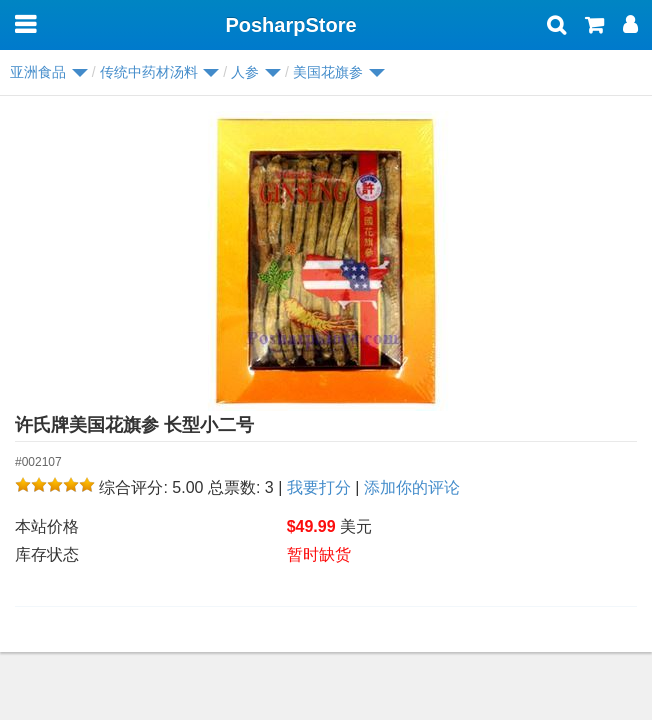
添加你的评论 (412, 487)
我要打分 (319, 487)
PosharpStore (290, 25)
